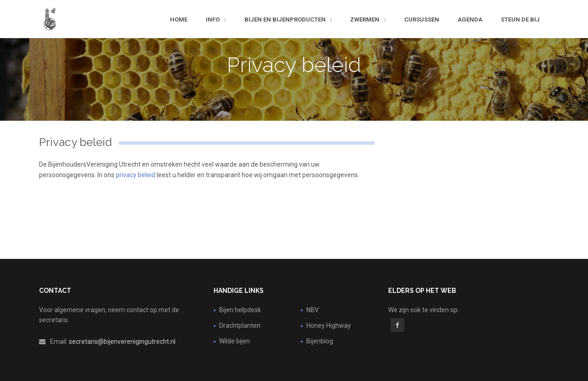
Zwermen (365, 20)
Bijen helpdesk (240, 310)
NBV (313, 310)
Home (179, 20)
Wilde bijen (235, 341)
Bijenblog (320, 341)
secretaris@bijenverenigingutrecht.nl (122, 342)
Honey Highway (329, 325)
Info (213, 20)
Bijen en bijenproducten (286, 20)
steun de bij (520, 20)
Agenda (470, 20)
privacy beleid (136, 175)
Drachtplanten (240, 325)
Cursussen (422, 20)
